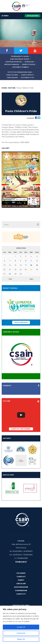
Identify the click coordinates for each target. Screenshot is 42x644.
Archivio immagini (12, 64)
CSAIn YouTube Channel (21, 429)
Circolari (21, 584)
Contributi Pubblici (20, 67)
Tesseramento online (20, 56)
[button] (38, 225)
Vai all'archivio (21, 322)
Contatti (21, 594)
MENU (5, 16)
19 (37, 265)
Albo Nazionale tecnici (20, 59)
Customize (21, 633)
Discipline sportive (14, 62)
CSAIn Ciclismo (12, 75)
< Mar (10, 279)
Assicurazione (21, 587)
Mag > (32, 279)
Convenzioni (21, 591)
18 (31, 265)
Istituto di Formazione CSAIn (20, 72)
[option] (21, 180)
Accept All (21, 627)
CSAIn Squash (12, 78)
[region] (21, 625)
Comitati (21, 577)
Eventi (21, 580)
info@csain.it (21, 562)
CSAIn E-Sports (27, 75)
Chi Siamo (21, 573)
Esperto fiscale (29, 64)
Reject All (21, 639)
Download (29, 62)
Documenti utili (27, 78)
